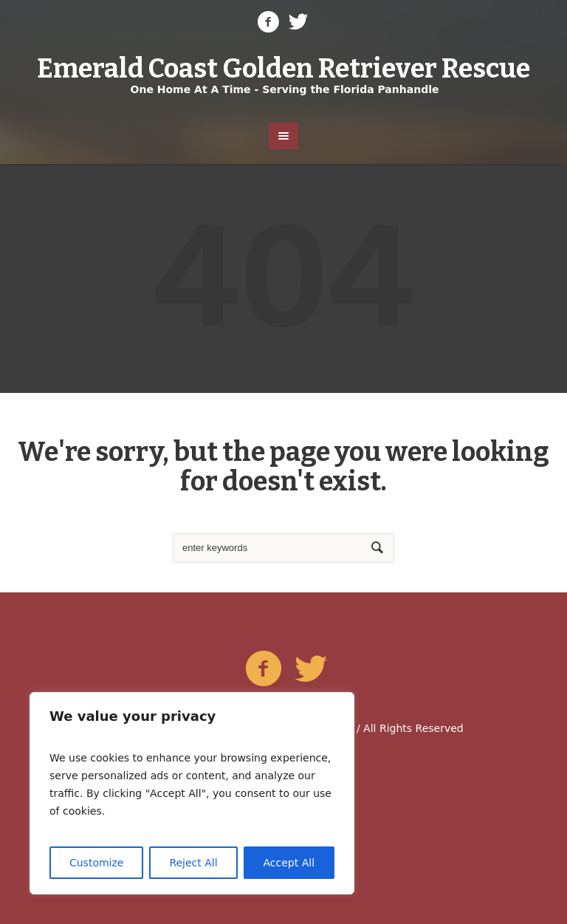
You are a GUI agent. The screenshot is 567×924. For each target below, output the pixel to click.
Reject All (193, 863)
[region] (192, 793)
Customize (97, 863)
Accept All (289, 863)
